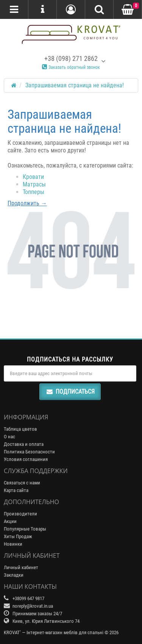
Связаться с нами (22, 483)
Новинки (13, 544)
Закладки (14, 575)
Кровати (33, 177)
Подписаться (70, 392)
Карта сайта (16, 490)
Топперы (34, 192)
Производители (20, 514)
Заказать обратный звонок (71, 67)
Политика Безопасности (29, 452)
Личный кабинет (21, 567)
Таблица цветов (20, 429)
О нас (9, 437)
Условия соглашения (26, 459)
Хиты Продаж (18, 536)
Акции (10, 521)
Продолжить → (27, 203)
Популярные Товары (25, 529)
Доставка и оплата (24, 444)
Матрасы (34, 184)
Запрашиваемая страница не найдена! (75, 85)
